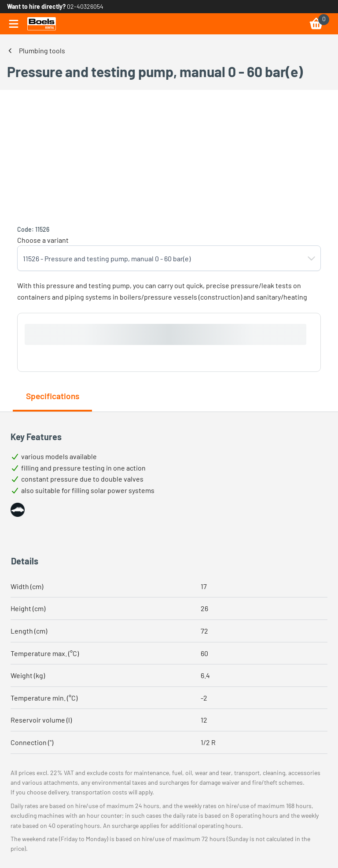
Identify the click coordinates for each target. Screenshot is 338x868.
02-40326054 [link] (85, 6)
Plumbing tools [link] (42, 50)
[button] (312, 258)
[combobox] (160, 258)
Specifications (53, 396)
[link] (42, 24)
